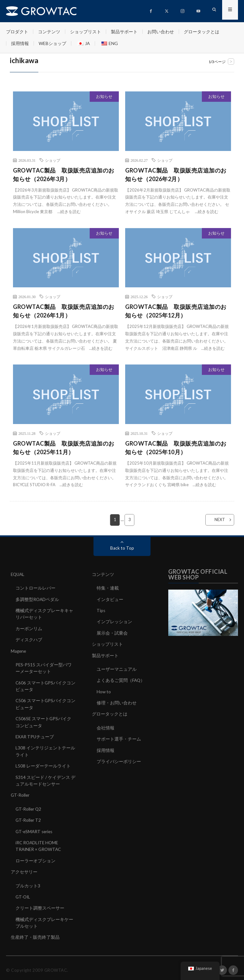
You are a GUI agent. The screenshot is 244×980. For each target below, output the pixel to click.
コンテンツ (49, 32)
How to (104, 690)
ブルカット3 (28, 882)
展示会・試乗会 (112, 632)
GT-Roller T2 (29, 817)
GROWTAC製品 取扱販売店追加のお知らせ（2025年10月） (176, 448)
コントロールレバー (35, 588)
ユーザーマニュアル (117, 668)
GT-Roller (20, 792)
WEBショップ (52, 43)
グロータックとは (202, 32)
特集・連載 (108, 588)
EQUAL (18, 574)
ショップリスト (86, 32)
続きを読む (71, 212)
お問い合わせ (161, 32)
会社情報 (106, 726)
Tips (101, 610)
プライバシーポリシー (119, 759)
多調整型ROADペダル (38, 599)
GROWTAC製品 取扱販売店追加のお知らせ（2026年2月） (176, 175)
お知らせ (104, 96)
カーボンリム (29, 628)
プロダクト (17, 32)
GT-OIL (23, 893)
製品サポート (124, 32)
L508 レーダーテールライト (43, 764)
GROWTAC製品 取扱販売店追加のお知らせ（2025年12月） (176, 311)
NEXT (216, 520)
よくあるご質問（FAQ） (121, 679)
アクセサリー (24, 868)
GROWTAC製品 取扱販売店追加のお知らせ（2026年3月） (64, 175)
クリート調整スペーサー (40, 904)
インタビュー (110, 599)
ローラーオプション (35, 857)
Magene (19, 650)
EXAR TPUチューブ (35, 735)
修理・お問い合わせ (117, 701)
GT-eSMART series (35, 828)
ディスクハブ (29, 639)
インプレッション (114, 621)
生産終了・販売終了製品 (35, 933)
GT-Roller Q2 (29, 806)
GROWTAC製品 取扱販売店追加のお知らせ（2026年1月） (64, 311)
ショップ (53, 160)
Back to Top (122, 548)
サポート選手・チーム (119, 737)
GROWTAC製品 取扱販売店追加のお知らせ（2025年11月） (64, 448)
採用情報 (20, 43)
